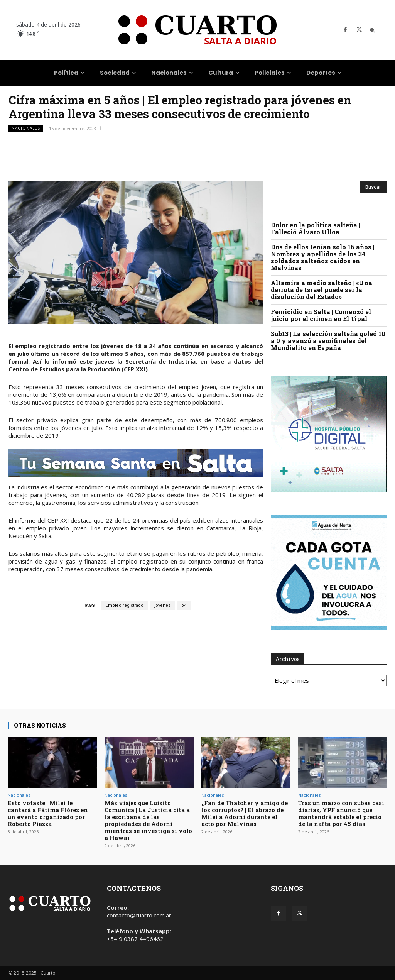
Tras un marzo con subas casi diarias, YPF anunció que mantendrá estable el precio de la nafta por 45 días (341, 813)
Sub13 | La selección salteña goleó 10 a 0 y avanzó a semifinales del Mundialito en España (328, 341)
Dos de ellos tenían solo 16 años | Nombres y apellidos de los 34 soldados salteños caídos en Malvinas (322, 257)
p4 (184, 605)
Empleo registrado (125, 605)
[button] (372, 30)
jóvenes (162, 605)
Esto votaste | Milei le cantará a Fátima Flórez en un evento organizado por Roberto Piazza (48, 813)
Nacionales (26, 128)
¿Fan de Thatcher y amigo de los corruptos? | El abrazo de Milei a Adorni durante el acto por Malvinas (245, 813)
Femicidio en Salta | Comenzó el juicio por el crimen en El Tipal (321, 315)
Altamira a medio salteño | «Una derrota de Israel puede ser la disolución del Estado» (322, 290)
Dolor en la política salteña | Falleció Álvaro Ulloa (315, 228)
